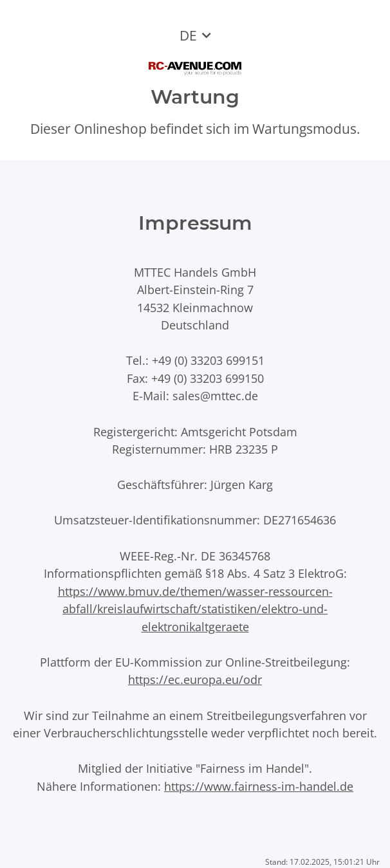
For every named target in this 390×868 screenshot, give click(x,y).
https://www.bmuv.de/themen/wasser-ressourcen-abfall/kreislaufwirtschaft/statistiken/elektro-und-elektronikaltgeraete (195, 609)
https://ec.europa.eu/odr (195, 679)
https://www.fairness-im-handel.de (259, 786)
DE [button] (188, 35)
